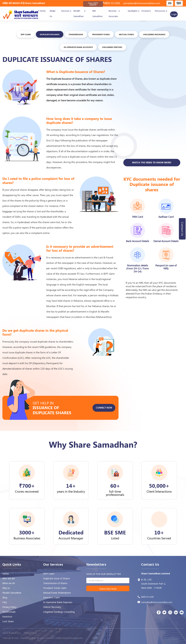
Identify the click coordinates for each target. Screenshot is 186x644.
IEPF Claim (26, 34)
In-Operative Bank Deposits (58, 602)
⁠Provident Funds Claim (55, 588)
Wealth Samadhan (12, 593)
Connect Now (104, 423)
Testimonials (9, 612)
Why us (6, 588)
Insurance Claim (52, 597)
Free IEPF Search (93, 4)
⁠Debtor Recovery (52, 607)
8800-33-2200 (146, 597)
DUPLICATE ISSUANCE (50, 34)
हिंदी (179, 3)
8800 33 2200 (111, 3)
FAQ (5, 602)
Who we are (9, 578)
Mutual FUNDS (126, 34)
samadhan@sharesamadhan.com (142, 3)
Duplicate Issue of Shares (57, 578)
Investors (146, 11)
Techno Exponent (75, 638)
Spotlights (133, 11)
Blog (5, 597)
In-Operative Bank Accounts (78, 47)
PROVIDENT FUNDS (101, 34)
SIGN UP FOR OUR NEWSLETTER (104, 574)
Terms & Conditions (12, 633)
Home (43, 11)
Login (174, 14)
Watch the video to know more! (152, 178)
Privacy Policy (9, 607)
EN (170, 3)
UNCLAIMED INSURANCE (154, 34)
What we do (9, 583)
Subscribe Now (108, 589)
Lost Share (8, 621)
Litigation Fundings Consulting (59, 612)
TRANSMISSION (76, 34)
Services (65, 11)
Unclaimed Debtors (112, 47)
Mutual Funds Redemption (57, 593)
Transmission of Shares (55, 583)
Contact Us (182, 229)
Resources (160, 11)
